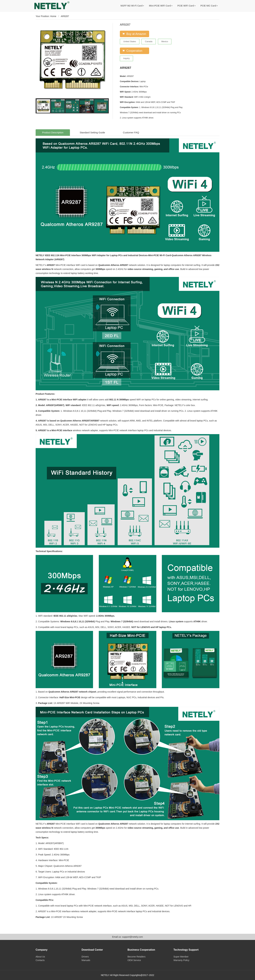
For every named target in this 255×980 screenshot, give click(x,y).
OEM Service (134, 960)
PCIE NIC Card (209, 6)
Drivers (85, 957)
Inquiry (126, 58)
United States (130, 41)
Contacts (40, 960)
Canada (149, 41)
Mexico (165, 41)
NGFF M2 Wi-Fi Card (132, 6)
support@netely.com (133, 937)
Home (53, 16)
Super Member (181, 957)
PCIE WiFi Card (187, 6)
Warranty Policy (181, 960)
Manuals (86, 960)
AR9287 (65, 16)
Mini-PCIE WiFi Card (161, 6)
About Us (40, 957)
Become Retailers (137, 957)
